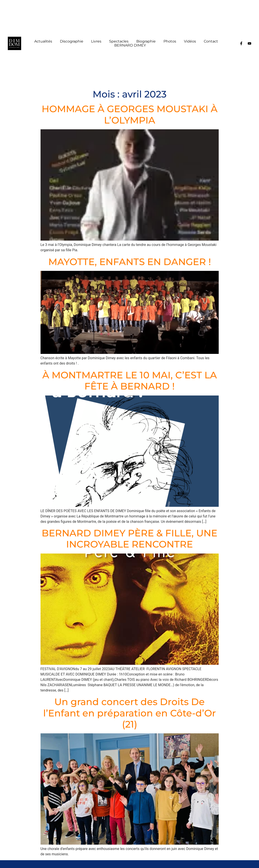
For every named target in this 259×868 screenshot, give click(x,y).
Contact (211, 41)
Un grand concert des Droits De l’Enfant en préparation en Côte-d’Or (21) (129, 713)
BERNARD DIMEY (130, 45)
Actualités (43, 41)
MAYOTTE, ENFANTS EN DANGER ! (130, 262)
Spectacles (119, 41)
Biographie (146, 41)
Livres (96, 41)
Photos (170, 41)
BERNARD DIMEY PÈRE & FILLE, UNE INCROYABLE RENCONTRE (129, 539)
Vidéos (190, 41)
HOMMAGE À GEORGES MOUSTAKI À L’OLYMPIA (130, 114)
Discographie (72, 41)
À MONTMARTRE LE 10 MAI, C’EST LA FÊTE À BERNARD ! (130, 381)
